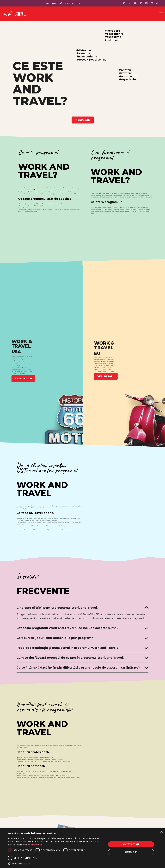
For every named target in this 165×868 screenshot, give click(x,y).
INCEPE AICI (83, 120)
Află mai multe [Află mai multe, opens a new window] (35, 845)
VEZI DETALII (23, 379)
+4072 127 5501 (72, 3)
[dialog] (82, 848)
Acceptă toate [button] (131, 844)
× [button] (161, 832)
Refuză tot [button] (131, 852)
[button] (56, 864)
